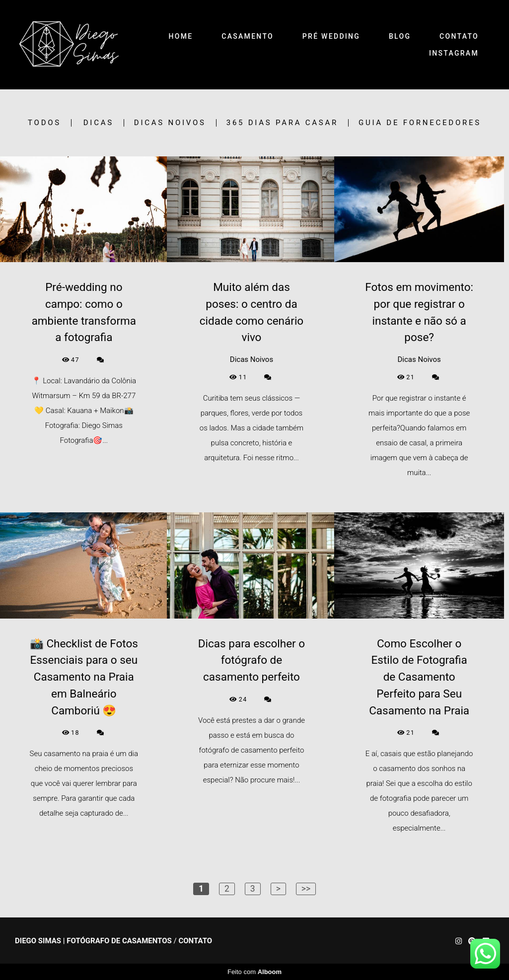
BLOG (400, 36)
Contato (195, 941)
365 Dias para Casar (282, 123)
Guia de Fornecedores (420, 123)
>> (306, 889)
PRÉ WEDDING (331, 36)
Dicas (99, 123)
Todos (44, 123)
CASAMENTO (248, 36)
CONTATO (459, 36)
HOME (181, 36)
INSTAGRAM (454, 53)
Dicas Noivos (170, 123)
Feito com (254, 972)
